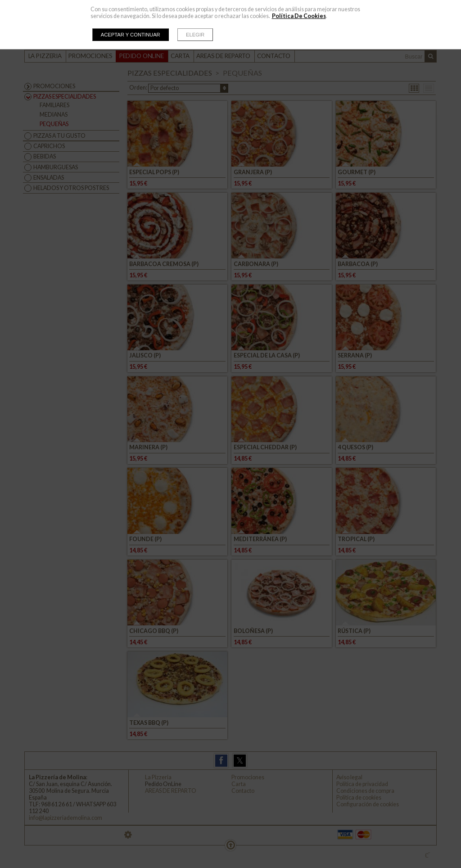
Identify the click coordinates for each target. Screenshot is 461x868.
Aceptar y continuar (131, 35)
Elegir (195, 35)
